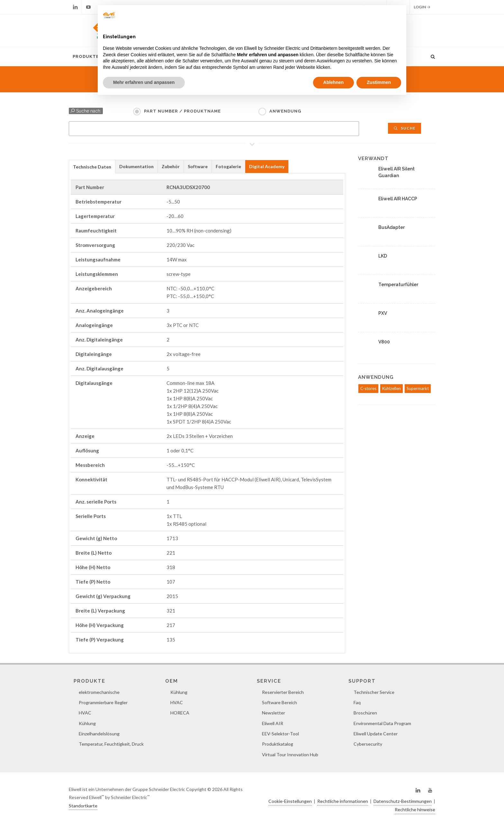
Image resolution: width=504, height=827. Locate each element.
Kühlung (87, 723)
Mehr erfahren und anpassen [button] (144, 82)
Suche (405, 128)
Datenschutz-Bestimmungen (403, 801)
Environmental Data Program (382, 723)
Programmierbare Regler (103, 702)
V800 (384, 342)
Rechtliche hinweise (415, 809)
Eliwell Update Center (376, 734)
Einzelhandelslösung (99, 734)
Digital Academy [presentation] (267, 166)
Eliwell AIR (273, 723)
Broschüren (365, 713)
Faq (357, 702)
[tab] (92, 166)
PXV (383, 313)
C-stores (368, 388)
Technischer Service (374, 692)
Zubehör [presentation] (171, 166)
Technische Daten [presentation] (92, 167)
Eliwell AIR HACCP (398, 199)
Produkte (86, 56)
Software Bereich (279, 702)
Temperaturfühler (398, 285)
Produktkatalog (278, 744)
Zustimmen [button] (379, 82)
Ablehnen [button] (334, 82)
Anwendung (285, 111)
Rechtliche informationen (343, 801)
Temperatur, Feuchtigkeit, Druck (111, 744)
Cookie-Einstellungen (290, 801)
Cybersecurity (368, 744)
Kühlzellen (392, 388)
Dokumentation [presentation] (136, 166)
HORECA (180, 713)
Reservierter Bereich (283, 692)
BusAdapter (392, 227)
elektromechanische (99, 692)
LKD (383, 256)
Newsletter (274, 713)
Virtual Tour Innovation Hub (290, 754)
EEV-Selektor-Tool (280, 734)
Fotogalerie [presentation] (228, 166)
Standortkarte (83, 806)
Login (422, 7)
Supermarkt (418, 388)
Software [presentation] (198, 166)
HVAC (85, 713)
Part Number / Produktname (182, 111)
